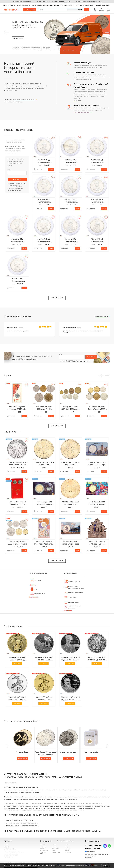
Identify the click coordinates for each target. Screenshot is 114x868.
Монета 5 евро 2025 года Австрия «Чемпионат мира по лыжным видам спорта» (70, 503)
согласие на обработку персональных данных (77, 361)
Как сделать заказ (33, 5)
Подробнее (34, 597)
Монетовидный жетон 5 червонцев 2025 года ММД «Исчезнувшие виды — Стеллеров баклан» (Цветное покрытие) (70, 543)
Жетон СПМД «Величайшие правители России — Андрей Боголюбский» (44, 161)
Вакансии (68, 847)
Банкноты (6, 847)
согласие (23, 183)
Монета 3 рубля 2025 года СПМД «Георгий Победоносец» (17, 698)
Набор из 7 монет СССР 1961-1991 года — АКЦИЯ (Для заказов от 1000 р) (70, 408)
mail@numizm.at (103, 5)
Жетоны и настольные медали (12, 851)
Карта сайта (68, 852)
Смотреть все (57, 298)
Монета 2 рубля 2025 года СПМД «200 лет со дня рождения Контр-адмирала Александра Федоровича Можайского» (70, 698)
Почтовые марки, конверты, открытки (14, 853)
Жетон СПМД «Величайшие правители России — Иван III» (70, 161)
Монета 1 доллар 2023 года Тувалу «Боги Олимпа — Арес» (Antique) (17, 464)
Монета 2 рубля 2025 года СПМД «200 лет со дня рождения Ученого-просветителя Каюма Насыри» (70, 659)
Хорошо (106, 866)
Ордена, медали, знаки (10, 849)
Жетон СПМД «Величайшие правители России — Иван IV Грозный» (97, 240)
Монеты (6, 845)
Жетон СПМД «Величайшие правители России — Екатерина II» (97, 161)
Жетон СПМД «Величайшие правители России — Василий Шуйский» (17, 280)
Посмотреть (23, 758)
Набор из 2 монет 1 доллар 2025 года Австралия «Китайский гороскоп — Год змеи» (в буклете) (17, 503)
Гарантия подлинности (49, 5)
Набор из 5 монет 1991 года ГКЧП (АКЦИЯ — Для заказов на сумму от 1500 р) (44, 408)
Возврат (40, 5)
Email (10, 170)
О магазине (6, 5)
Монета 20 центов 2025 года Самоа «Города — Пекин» (97, 543)
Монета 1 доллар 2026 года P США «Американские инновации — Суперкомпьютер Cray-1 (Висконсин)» (70, 464)
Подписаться (17, 180)
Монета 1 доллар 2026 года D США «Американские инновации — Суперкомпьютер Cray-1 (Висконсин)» (44, 464)
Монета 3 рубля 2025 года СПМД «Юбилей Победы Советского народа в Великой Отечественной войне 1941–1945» (97, 659)
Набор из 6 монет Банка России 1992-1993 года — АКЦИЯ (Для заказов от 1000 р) (97, 408)
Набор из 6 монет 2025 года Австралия (17, 543)
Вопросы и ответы (68, 849)
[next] (106, 746)
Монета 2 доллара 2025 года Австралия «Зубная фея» (44, 543)
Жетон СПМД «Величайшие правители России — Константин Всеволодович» (44, 201)
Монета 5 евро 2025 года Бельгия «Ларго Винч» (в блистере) (97, 464)
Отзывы (57, 5)
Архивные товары (8, 857)
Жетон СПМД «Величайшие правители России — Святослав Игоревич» (70, 240)
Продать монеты (64, 5)
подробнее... (68, 1)
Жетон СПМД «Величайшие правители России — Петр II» (44, 240)
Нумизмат (11, 10)
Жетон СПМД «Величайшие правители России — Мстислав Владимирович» (70, 201)
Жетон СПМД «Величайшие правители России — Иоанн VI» (97, 201)
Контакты (71, 5)
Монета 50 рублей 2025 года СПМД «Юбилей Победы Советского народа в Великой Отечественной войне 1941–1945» (17, 659)
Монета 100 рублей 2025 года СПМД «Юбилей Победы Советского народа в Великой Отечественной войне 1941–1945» (44, 659)
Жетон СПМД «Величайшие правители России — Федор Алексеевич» (17, 240)
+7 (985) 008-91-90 (85, 5)
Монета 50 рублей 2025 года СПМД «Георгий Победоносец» (44, 698)
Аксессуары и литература (11, 855)
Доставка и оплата (14, 5)
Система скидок (24, 5)
